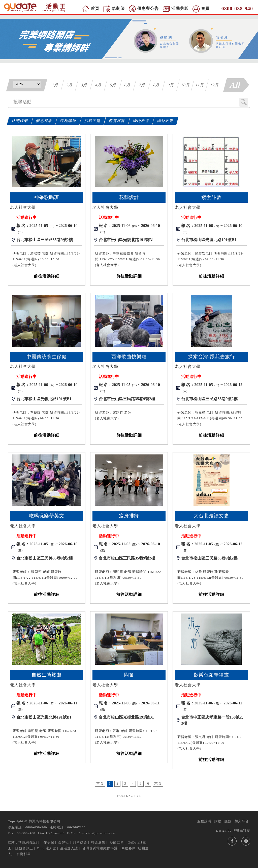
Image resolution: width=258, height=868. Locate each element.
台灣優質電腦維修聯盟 (100, 848)
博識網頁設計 (29, 842)
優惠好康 (44, 121)
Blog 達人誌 (47, 848)
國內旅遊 (141, 121)
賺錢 (228, 821)
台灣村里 (24, 854)
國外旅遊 (166, 121)
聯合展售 (98, 842)
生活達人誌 (69, 848)
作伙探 (49, 842)
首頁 (100, 784)
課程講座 (69, 121)
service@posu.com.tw (98, 833)
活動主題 (93, 121)
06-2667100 (76, 827)
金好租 (63, 842)
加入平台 (242, 821)
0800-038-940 (36, 827)
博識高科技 (241, 831)
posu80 (59, 833)
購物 (218, 821)
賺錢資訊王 (24, 848)
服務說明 (204, 821)
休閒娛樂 (20, 121)
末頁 (158, 784)
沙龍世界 (117, 842)
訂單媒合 (80, 842)
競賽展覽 (117, 121)
